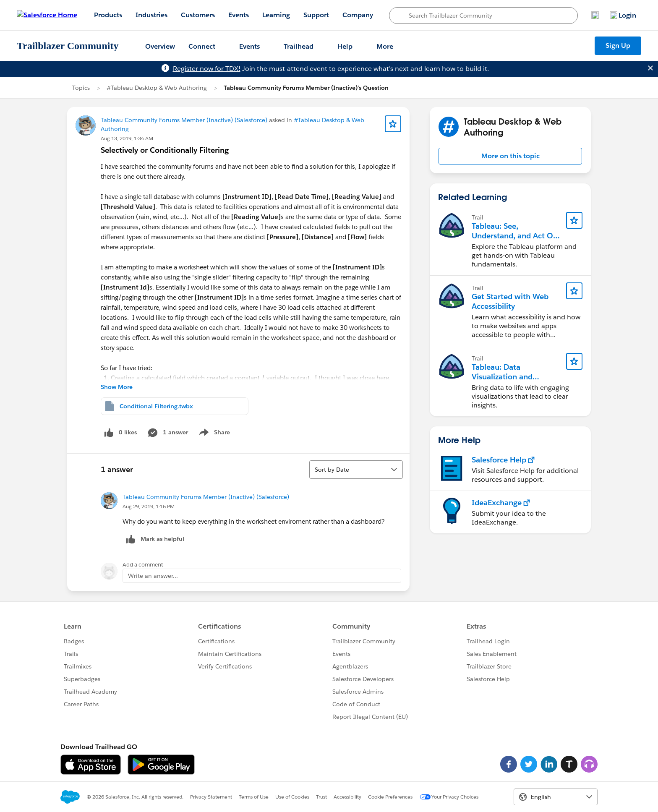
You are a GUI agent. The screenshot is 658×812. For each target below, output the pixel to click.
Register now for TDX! (207, 69)
